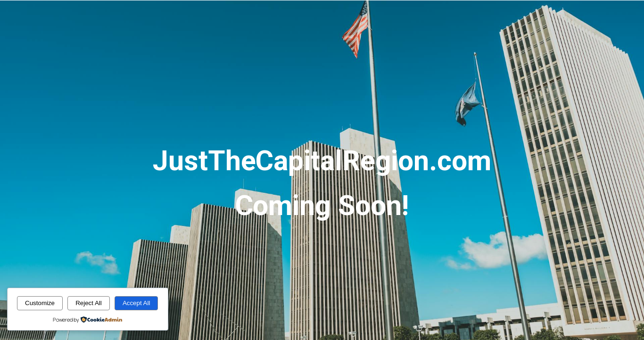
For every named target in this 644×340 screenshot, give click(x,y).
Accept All (136, 303)
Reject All (89, 303)
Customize (40, 303)
